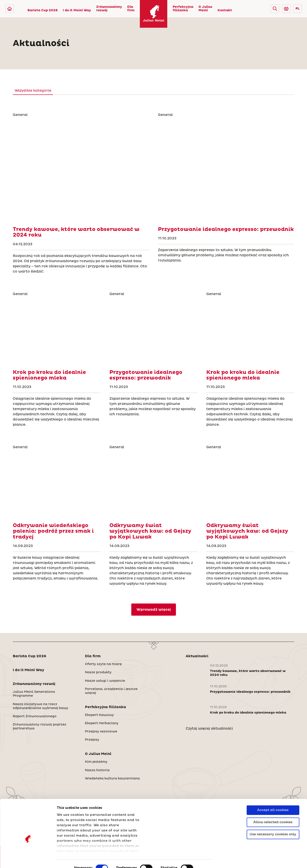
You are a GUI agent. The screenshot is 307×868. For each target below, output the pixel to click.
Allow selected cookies (273, 799)
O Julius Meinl (205, 9)
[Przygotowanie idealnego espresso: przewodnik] (226, 170)
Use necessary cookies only (273, 811)
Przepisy (92, 740)
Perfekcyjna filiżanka (183, 9)
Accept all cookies (273, 786)
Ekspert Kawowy (99, 715)
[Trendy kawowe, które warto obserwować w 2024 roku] (81, 170)
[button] (275, 9)
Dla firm (131, 9)
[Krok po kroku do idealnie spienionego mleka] (57, 331)
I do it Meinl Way (77, 10)
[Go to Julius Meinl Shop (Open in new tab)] (286, 9)
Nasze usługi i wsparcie (105, 681)
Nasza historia (97, 770)
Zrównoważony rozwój (109, 9)
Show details (68, 859)
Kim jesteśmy (96, 762)
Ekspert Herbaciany (102, 723)
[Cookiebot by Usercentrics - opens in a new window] (28, 860)
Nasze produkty (98, 672)
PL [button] (298, 9)
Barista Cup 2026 (43, 10)
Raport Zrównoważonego (35, 716)
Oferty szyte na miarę (103, 664)
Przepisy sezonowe (101, 732)
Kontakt (225, 10)
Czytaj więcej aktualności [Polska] (209, 728)
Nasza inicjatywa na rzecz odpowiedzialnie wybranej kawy (41, 706)
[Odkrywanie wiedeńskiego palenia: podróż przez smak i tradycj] (57, 484)
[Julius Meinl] (10, 9)
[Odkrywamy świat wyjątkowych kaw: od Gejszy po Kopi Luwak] (153, 484)
